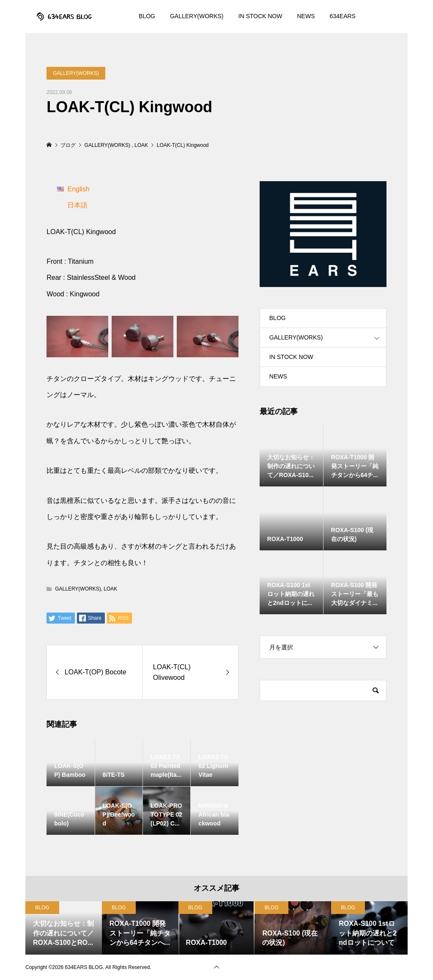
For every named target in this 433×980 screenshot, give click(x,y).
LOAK (110, 589)
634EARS (342, 16)
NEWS (306, 16)
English (78, 189)
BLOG (147, 16)
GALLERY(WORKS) (197, 16)
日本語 (77, 205)
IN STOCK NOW (260, 16)
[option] (64, 928)
